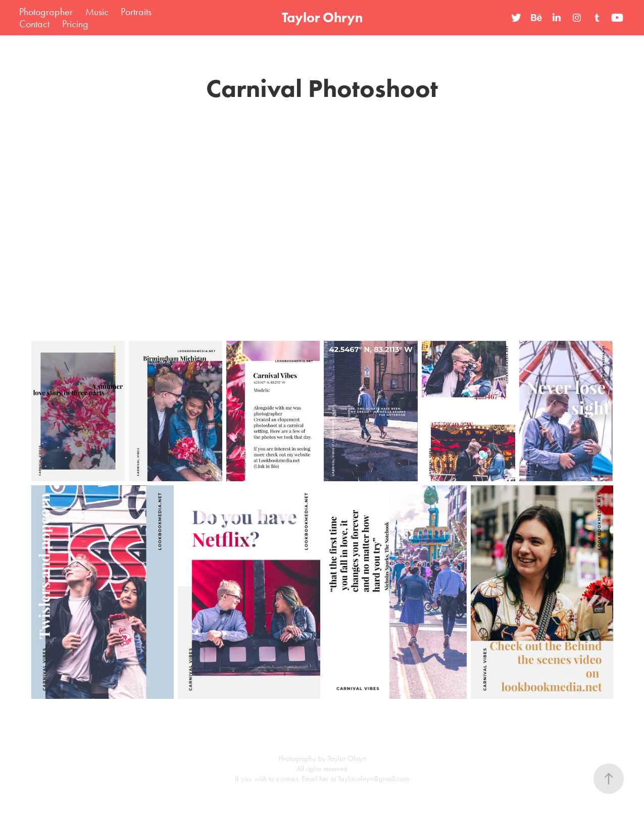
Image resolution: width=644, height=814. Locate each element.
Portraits (136, 12)
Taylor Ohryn (322, 17)
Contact (34, 24)
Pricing (75, 24)
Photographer (46, 12)
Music (97, 12)
